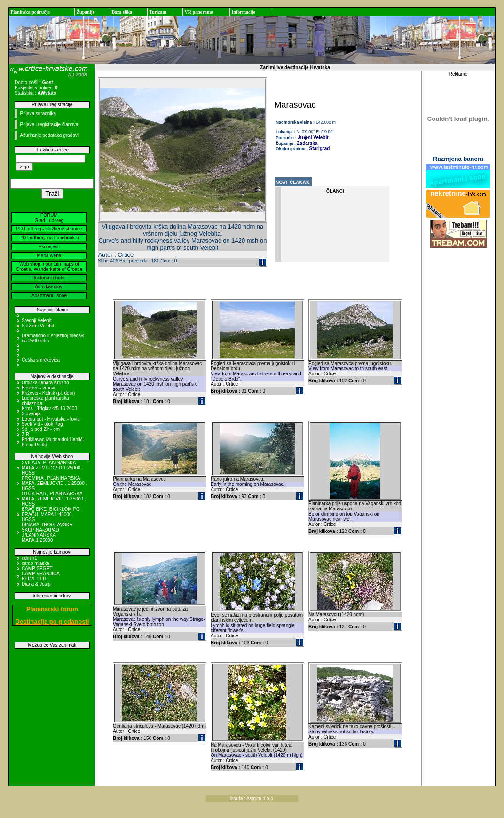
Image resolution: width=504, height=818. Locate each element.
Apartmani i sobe (49, 296)
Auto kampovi (49, 287)
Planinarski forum (52, 609)
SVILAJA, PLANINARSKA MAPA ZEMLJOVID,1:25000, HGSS (52, 468)
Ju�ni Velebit (313, 138)
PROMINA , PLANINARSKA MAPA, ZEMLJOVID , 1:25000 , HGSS (54, 483)
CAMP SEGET (37, 568)
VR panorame (198, 12)
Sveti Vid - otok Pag (42, 424)
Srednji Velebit (37, 321)
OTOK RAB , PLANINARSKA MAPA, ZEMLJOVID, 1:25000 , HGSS (54, 499)
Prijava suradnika (38, 114)
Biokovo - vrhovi (38, 388)
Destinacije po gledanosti (52, 622)
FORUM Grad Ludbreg (49, 218)
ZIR (25, 434)
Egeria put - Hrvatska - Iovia (51, 419)
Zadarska (307, 143)
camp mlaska (35, 563)
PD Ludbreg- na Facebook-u (49, 238)
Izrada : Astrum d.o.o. (252, 798)
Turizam (157, 12)
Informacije (243, 12)
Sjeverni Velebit (38, 326)
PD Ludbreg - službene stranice (49, 229)
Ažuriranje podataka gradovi (49, 135)
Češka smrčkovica (41, 360)
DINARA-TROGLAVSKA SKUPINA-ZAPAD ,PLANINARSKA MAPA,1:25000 (47, 532)
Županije (85, 12)
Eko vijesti (49, 247)
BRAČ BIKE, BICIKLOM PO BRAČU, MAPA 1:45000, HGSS (51, 514)
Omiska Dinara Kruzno (45, 383)
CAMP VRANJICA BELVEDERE (40, 576)
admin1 (29, 558)
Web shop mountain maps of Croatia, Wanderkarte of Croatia (49, 267)
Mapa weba (49, 256)
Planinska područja (30, 12)
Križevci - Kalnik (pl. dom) (48, 393)
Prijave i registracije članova (49, 124)
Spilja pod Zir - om (41, 429)
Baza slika (122, 12)
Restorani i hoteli (49, 278)
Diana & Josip (36, 584)
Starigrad (320, 148)
